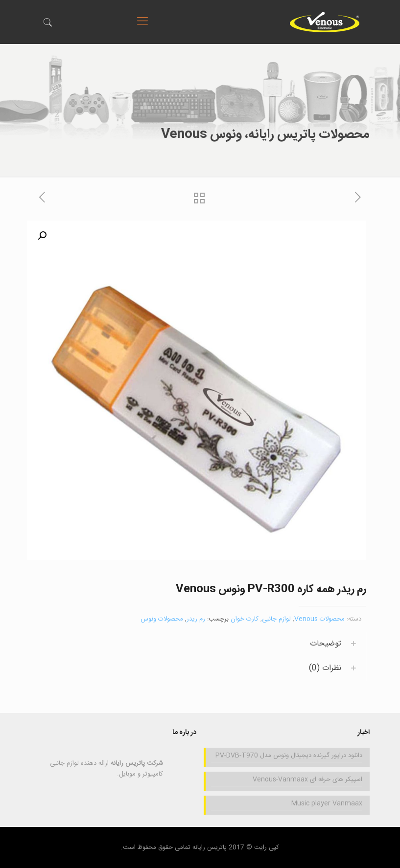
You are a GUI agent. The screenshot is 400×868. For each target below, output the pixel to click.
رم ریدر (196, 619)
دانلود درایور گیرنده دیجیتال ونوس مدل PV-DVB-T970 (289, 756)
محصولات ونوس (162, 619)
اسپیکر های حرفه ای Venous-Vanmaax (307, 779)
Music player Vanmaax (327, 803)
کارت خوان (245, 619)
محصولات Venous (319, 619)
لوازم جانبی (276, 619)
